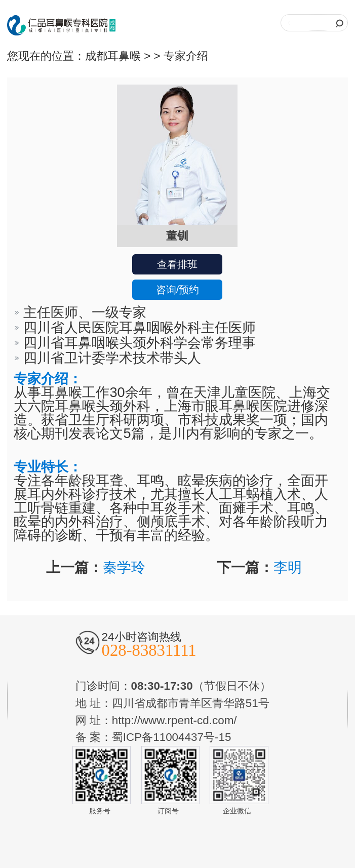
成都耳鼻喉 (113, 56)
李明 (288, 567)
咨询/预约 (178, 290)
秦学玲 (124, 567)
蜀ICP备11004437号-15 (172, 737)
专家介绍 (186, 56)
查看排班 (177, 264)
